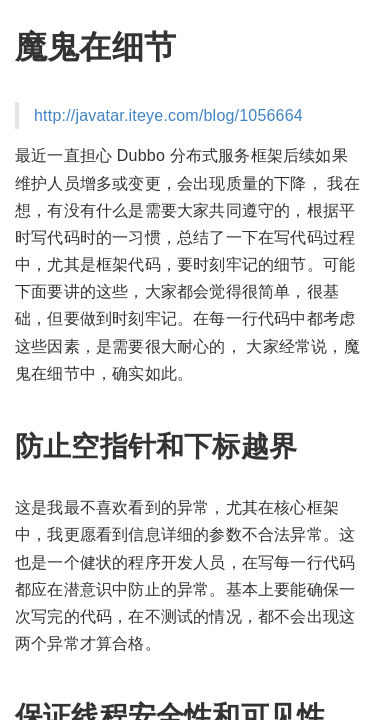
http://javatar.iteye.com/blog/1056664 (168, 115)
